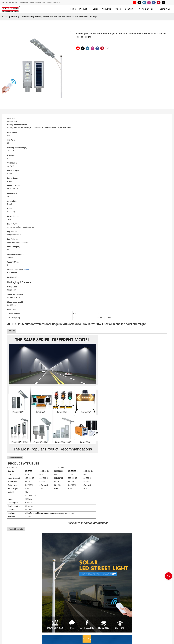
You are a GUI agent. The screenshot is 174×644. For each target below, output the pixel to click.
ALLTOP (5, 17)
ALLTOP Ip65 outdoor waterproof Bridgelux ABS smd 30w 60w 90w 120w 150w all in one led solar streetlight (54, 17)
